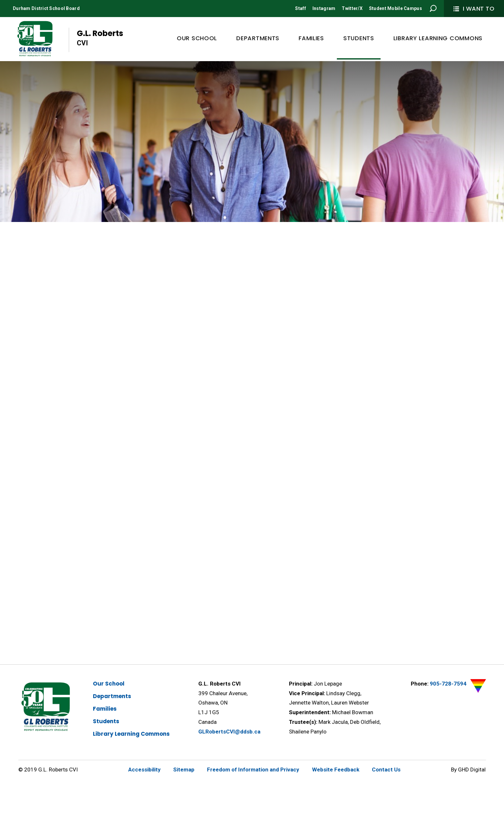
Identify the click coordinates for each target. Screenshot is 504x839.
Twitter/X (352, 8)
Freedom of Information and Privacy (253, 770)
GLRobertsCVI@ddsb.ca (229, 732)
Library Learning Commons (131, 734)
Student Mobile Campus (396, 8)
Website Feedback (336, 770)
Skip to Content (0, 0)
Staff (300, 8)
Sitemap (184, 770)
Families (105, 709)
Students (106, 721)
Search (433, 8)
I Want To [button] (474, 9)
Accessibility (144, 770)
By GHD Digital (468, 770)
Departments (112, 696)
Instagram (324, 8)
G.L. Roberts (100, 38)
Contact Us (386, 770)
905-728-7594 (448, 684)
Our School (109, 684)
